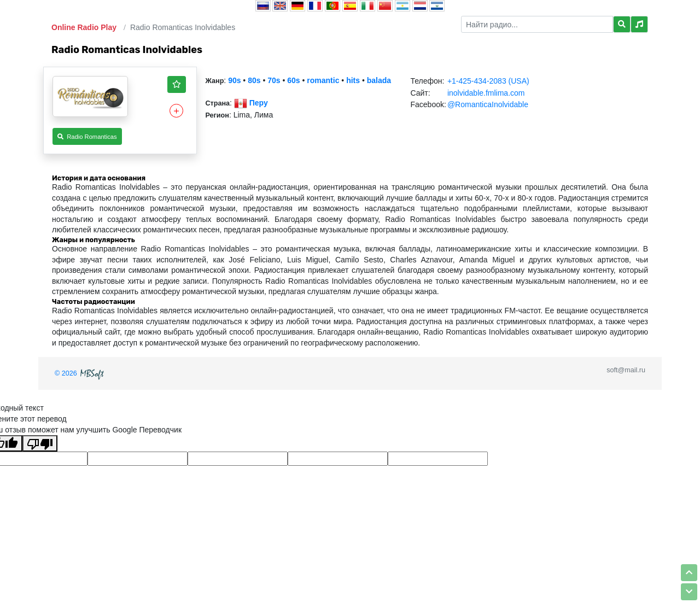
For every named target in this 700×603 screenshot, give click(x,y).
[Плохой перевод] (40, 443)
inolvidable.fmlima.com (486, 93)
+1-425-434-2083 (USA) (488, 81)
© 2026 (80, 373)
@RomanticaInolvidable (488, 104)
